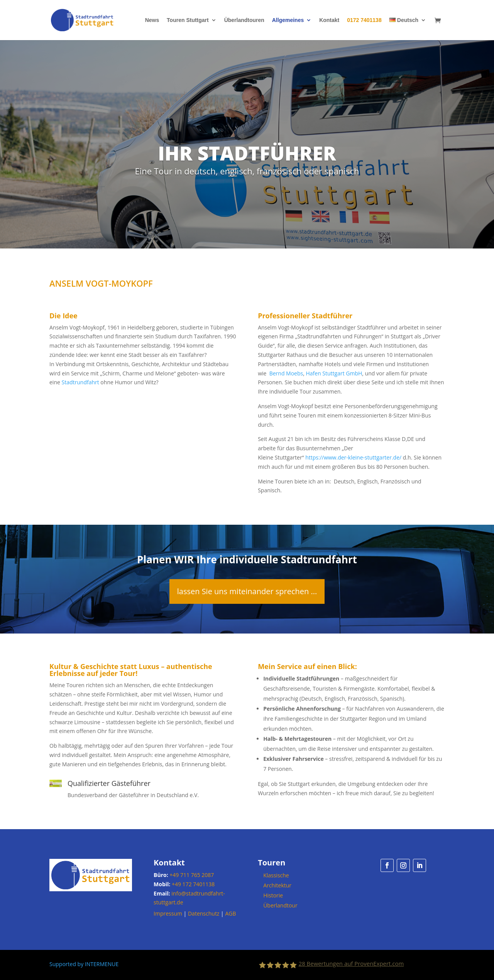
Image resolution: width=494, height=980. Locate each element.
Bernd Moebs (286, 373)
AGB (230, 913)
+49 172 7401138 (193, 884)
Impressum (168, 913)
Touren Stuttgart (188, 20)
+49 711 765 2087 (192, 875)
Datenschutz (204, 913)
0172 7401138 (364, 20)
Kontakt (329, 20)
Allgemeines (288, 20)
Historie (273, 895)
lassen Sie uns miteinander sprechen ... (247, 591)
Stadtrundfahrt (80, 382)
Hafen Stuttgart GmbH (334, 373)
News (152, 20)
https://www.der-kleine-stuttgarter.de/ (353, 457)
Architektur (277, 885)
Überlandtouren (244, 20)
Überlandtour (280, 905)
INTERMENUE (102, 964)
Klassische (276, 875)
